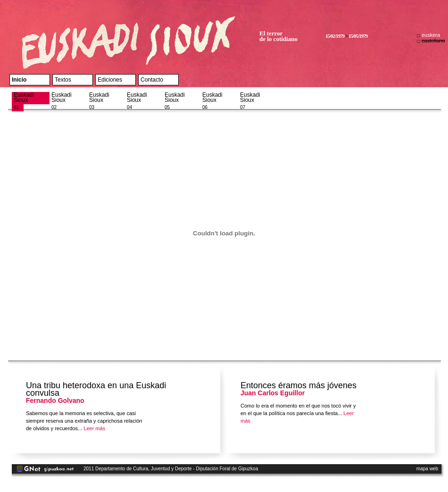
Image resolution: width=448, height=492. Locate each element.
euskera (431, 35)
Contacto (152, 80)
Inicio (19, 80)
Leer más (94, 428)
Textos (63, 80)
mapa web (427, 469)
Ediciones (110, 80)
